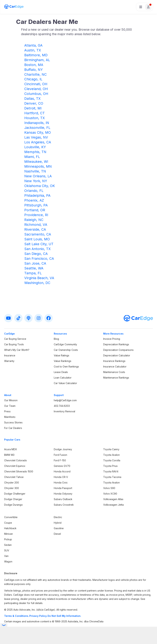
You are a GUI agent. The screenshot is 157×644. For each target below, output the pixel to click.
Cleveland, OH (36, 89)
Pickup (8, 539)
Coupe (8, 523)
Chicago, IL (33, 79)
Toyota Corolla (112, 460)
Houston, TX (35, 118)
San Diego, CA (36, 254)
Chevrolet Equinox (15, 466)
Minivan (9, 534)
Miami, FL (32, 157)
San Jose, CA (35, 263)
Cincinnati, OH (36, 84)
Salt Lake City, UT (39, 244)
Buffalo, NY (33, 70)
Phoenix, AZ (34, 200)
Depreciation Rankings (116, 344)
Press (7, 411)
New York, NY (36, 181)
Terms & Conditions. (17, 616)
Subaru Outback (63, 499)
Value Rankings (63, 361)
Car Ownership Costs (66, 350)
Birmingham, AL (37, 60)
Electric (58, 517)
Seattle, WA (34, 268)
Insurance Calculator (115, 367)
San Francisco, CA (39, 259)
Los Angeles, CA (38, 142)
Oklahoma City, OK (40, 186)
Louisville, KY (35, 147)
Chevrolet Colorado (16, 460)
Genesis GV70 (62, 466)
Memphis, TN (35, 152)
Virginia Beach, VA (39, 278)
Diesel (57, 534)
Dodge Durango (13, 505)
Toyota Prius (110, 466)
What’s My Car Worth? (17, 350)
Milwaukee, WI (36, 162)
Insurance (10, 355)
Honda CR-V (61, 477)
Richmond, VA (36, 225)
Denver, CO (34, 103)
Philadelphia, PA (37, 196)
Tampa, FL (33, 273)
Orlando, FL (34, 191)
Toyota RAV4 (111, 471)
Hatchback (10, 528)
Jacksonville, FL (37, 128)
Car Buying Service (15, 339)
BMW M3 (9, 455)
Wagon (8, 561)
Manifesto (10, 417)
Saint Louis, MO (37, 239)
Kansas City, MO (38, 132)
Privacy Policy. (38, 616)
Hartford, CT (35, 113)
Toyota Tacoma (112, 477)
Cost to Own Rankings (66, 367)
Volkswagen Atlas (113, 499)
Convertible (11, 517)
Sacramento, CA (38, 234)
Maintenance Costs (114, 372)
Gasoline (59, 528)
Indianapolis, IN (37, 123)
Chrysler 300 (12, 488)
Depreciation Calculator (117, 355)
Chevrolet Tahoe (14, 477)
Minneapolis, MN (38, 166)
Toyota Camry (111, 449)
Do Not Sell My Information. (64, 616)
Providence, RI (36, 215)
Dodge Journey (63, 449)
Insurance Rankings (114, 361)
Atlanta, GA (33, 45)
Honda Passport (63, 488)
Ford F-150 (60, 460)
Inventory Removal (64, 411)
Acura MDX (11, 449)
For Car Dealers (13, 428)
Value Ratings (61, 355)
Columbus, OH (36, 94)
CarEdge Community (65, 344)
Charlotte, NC (35, 74)
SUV (7, 550)
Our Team (10, 406)
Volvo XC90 (110, 494)
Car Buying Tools (14, 344)
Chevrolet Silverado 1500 (19, 471)
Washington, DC (37, 283)
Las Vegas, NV (36, 137)
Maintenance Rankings (116, 378)
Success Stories (13, 422)
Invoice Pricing (112, 339)
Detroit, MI (33, 108)
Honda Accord (62, 471)
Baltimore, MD (36, 55)
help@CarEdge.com (65, 400)
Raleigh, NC (34, 220)
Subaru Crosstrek (64, 505)
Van (6, 556)
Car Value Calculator (65, 383)
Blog (56, 339)
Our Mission (11, 400)
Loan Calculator (63, 378)
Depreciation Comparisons (118, 350)
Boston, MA (34, 65)
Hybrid (58, 523)
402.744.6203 (62, 406)
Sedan (8, 545)
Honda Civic (61, 483)
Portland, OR (35, 210)
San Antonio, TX (37, 249)
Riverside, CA (35, 229)
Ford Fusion (60, 455)
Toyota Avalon (111, 455)
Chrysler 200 (12, 483)
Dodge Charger (13, 499)
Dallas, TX (32, 99)
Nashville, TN (35, 171)
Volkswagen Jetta (113, 505)
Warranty (9, 361)
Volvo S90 (109, 488)
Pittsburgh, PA (36, 205)
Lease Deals (61, 372)
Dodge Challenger (15, 494)
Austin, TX (33, 50)
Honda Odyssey (63, 494)
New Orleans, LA (38, 176)
